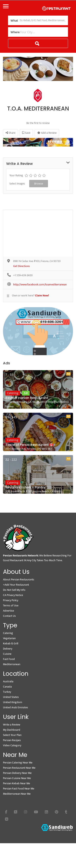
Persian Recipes (12, 740)
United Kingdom (13, 702)
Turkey (7, 692)
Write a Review (12, 725)
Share (10, 133)
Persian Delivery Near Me (17, 773)
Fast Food (9, 659)
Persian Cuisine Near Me (17, 778)
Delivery (8, 649)
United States (11, 697)
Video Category (12, 745)
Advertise (8, 611)
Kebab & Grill (11, 643)
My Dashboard (12, 730)
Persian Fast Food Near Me (19, 789)
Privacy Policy (11, 600)
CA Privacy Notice (13, 595)
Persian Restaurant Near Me (19, 768)
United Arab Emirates (15, 707)
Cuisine (7, 654)
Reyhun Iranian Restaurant (27, 398)
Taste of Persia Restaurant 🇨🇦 (29, 445)
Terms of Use (11, 605)
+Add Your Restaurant (16, 585)
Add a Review (47, 133)
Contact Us (9, 616)
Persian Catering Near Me (18, 763)
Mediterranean (12, 664)
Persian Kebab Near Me (16, 783)
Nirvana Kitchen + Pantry (25, 487)
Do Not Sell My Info (14, 590)
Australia (8, 681)
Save (26, 133)
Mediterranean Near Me (17, 794)
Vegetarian (9, 638)
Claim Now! (42, 295)
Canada (7, 687)
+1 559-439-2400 (23, 276)
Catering (13, 393)
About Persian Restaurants (19, 579)
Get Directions (21, 266)
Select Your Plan (12, 735)
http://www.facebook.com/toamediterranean (40, 285)
